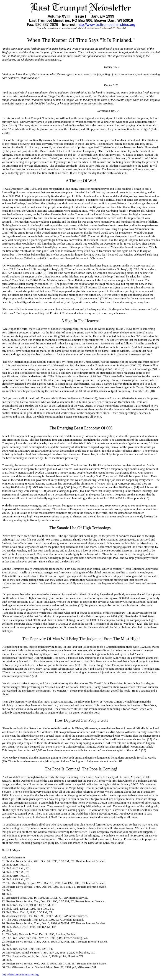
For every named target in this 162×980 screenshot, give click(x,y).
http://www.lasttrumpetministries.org (107, 25)
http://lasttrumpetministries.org (20, 974)
